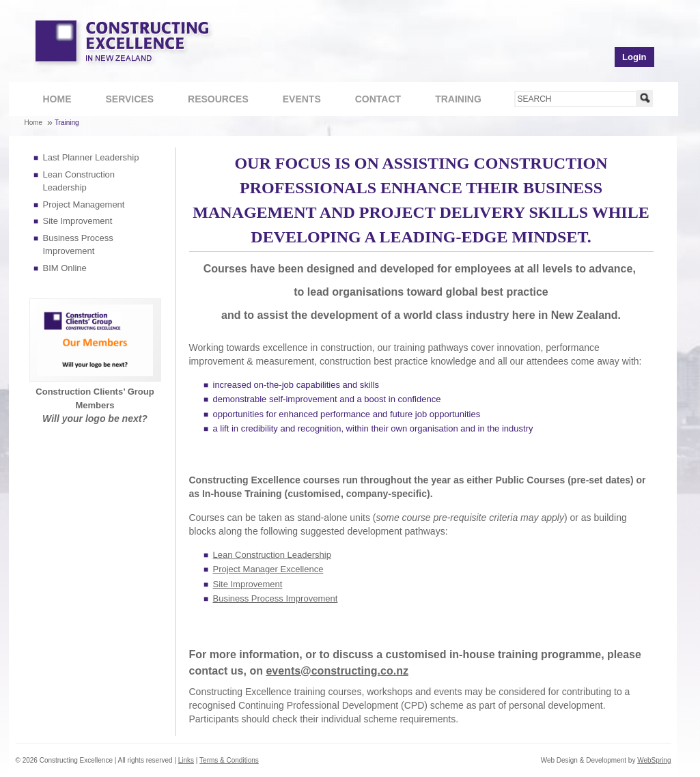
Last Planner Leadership (91, 157)
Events (302, 99)
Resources (211, 101)
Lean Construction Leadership (272, 555)
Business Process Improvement (276, 598)
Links (186, 760)
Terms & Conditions (229, 760)
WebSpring (654, 760)
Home (57, 99)
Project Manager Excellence (268, 569)
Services (123, 101)
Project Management (84, 204)
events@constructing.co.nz (337, 671)
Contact (371, 101)
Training (451, 101)
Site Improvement (78, 221)
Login (634, 57)
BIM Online (65, 268)
